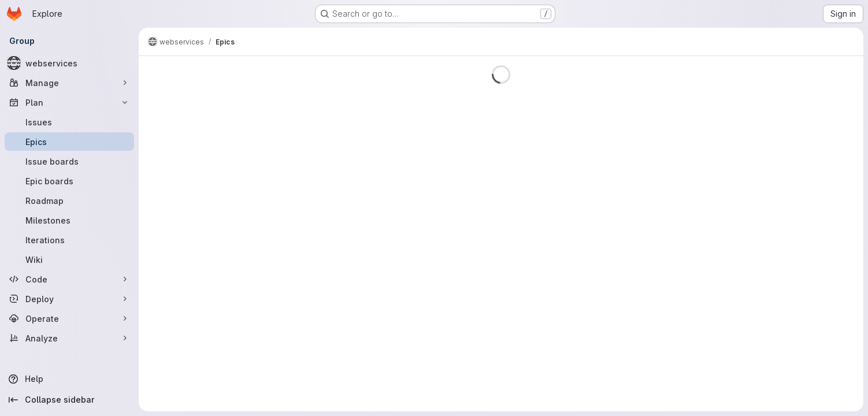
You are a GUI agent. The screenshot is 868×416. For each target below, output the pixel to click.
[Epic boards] (69, 181)
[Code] (69, 279)
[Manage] (69, 83)
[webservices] (69, 63)
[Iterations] (69, 240)
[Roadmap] (69, 200)
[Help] (69, 379)
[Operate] (69, 318)
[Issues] (69, 122)
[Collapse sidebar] (69, 400)
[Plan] (69, 102)
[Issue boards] (69, 161)
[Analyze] (69, 338)
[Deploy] (69, 299)
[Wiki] (69, 259)
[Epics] (69, 142)
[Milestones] (69, 220)
